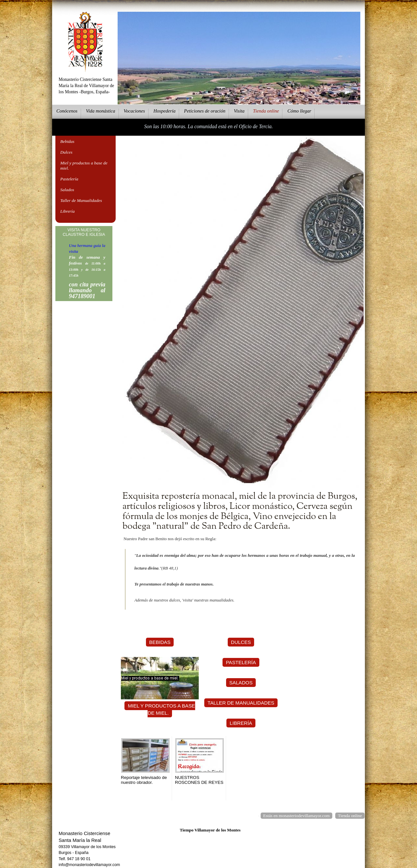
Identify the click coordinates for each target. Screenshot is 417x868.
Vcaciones (134, 111)
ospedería (165, 111)
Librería (67, 211)
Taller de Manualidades (81, 200)
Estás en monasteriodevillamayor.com (296, 816)
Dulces (66, 152)
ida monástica (101, 111)
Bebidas (67, 141)
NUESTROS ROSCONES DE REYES (199, 780)
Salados (67, 190)
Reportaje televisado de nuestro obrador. (144, 780)
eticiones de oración (205, 111)
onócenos (67, 111)
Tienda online (350, 816)
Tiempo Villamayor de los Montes (210, 830)
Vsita (239, 111)
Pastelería (69, 179)
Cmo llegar (299, 111)
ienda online (266, 111)
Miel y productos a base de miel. (84, 166)
